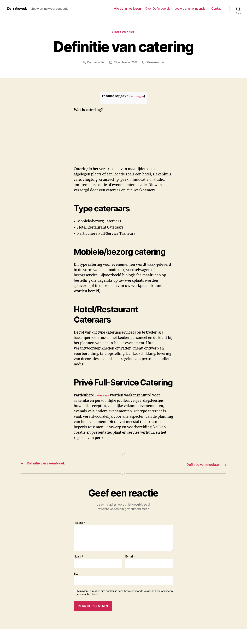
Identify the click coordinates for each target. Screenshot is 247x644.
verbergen (137, 97)
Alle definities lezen (127, 8)
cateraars (103, 396)
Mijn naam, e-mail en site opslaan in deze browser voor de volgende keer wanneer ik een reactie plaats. (125, 593)
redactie (98, 63)
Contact (217, 8)
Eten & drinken (124, 32)
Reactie (80, 523)
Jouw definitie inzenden (191, 8)
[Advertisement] (50, 142)
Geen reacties (157, 63)
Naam (78, 557)
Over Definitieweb (158, 8)
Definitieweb (19, 9)
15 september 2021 (125, 63)
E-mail (130, 557)
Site (76, 574)
